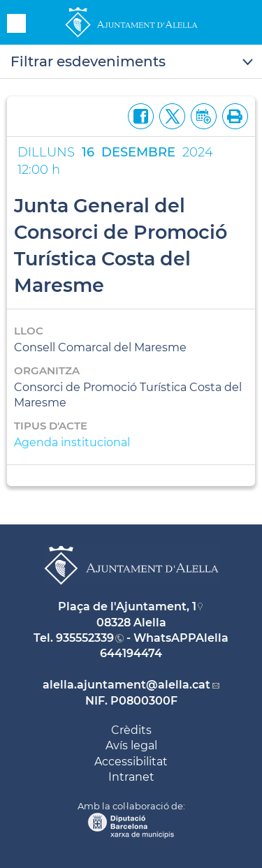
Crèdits (131, 730)
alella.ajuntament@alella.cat (126, 685)
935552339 (85, 638)
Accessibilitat (131, 762)
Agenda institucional (72, 442)
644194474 (131, 653)
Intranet (131, 777)
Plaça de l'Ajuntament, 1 (127, 606)
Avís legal (131, 745)
